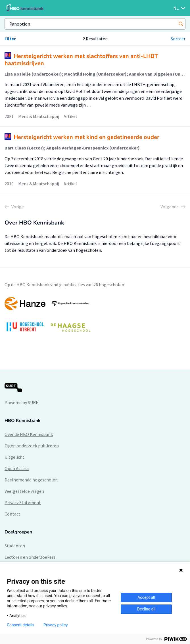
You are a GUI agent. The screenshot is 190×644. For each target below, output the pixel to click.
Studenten (15, 546)
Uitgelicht (14, 457)
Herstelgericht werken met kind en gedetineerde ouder (86, 137)
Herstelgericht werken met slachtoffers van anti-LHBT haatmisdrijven (81, 60)
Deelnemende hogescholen (31, 480)
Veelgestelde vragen (24, 491)
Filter (10, 39)
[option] (95, 317)
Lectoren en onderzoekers (30, 557)
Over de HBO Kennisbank (29, 434)
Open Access (17, 468)
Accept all (146, 597)
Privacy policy (56, 625)
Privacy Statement (23, 502)
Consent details (21, 625)
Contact (12, 514)
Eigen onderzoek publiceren (32, 446)
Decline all (146, 609)
